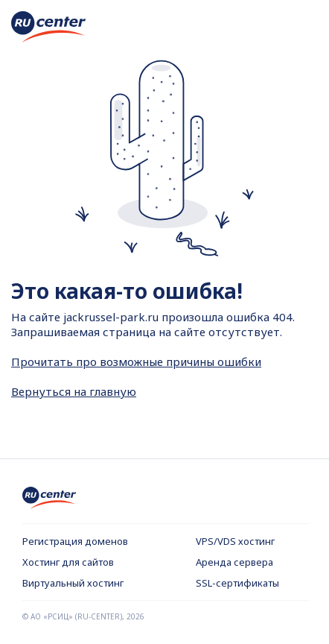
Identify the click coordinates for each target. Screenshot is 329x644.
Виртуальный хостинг (73, 583)
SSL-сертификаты (237, 583)
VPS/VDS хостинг (235, 541)
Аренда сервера (234, 562)
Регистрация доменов (75, 541)
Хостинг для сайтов (68, 562)
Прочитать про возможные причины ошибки (136, 362)
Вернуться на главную (74, 391)
